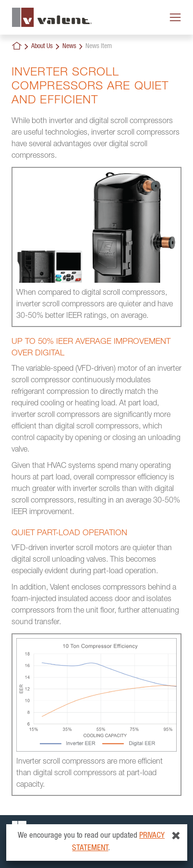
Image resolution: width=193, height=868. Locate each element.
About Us (42, 47)
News (69, 47)
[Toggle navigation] (175, 17)
